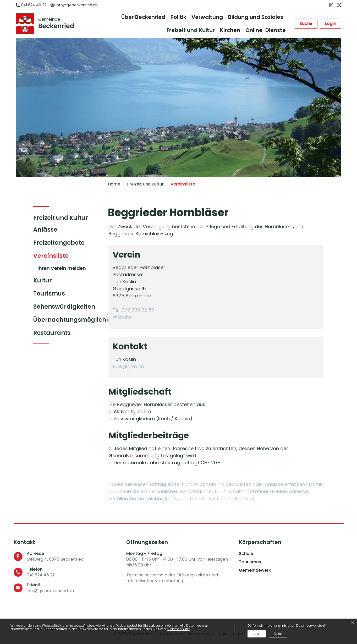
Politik (178, 17)
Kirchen (230, 30)
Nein (278, 634)
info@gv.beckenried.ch (50, 591)
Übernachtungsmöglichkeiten (79, 320)
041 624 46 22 (41, 575)
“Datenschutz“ (178, 629)
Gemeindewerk (255, 570)
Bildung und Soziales (256, 17)
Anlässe (45, 230)
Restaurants (52, 333)
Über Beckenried (143, 17)
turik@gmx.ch (128, 366)
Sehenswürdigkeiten (64, 307)
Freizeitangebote (59, 243)
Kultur (43, 280)
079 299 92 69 (138, 310)
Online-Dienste (266, 30)
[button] (306, 24)
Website (125, 317)
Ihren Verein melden (62, 268)
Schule (246, 554)
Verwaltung (207, 17)
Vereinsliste (54, 257)
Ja (257, 634)
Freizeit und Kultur (191, 30)
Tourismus (49, 294)
